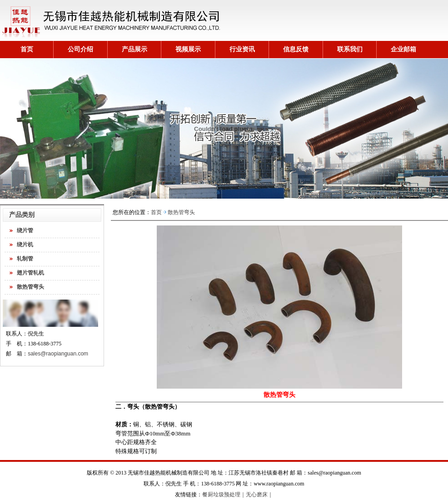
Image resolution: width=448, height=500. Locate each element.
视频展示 (188, 49)
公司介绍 (80, 49)
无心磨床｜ (259, 495)
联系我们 (350, 49)
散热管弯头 (30, 287)
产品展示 (134, 49)
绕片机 (25, 245)
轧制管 (25, 259)
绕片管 (25, 230)
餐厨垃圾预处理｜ (224, 495)
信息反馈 (296, 49)
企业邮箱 (403, 49)
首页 (27, 49)
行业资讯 (242, 49)
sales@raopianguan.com (58, 354)
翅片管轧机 (30, 273)
